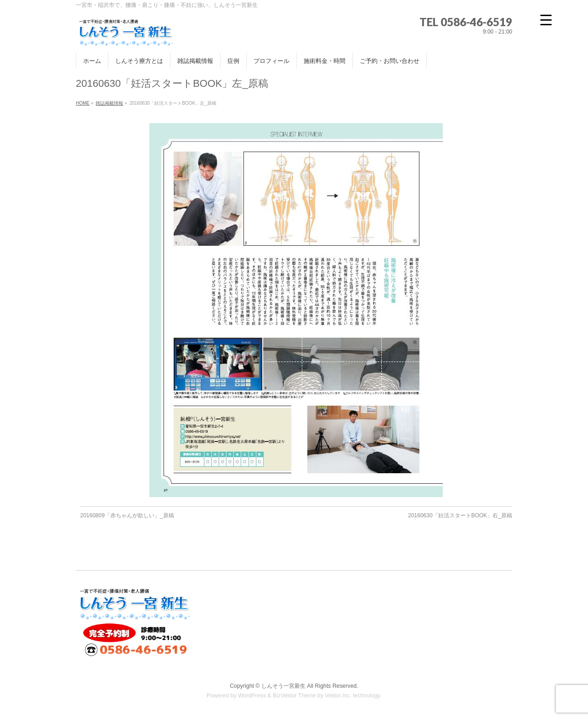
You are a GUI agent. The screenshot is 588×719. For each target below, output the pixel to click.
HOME (83, 103)
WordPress (252, 696)
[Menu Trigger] (546, 20)
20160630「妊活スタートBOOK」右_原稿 (460, 515)
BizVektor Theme (294, 696)
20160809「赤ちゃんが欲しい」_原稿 (127, 515)
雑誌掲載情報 (109, 103)
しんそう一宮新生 (283, 686)
